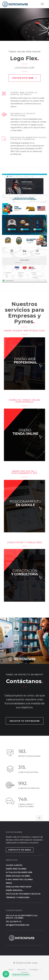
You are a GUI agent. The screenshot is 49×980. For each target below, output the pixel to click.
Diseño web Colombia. (16, 869)
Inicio (11, 970)
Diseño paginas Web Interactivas (24, 331)
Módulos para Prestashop (19, 887)
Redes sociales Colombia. (18, 876)
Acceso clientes (14, 865)
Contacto (34, 970)
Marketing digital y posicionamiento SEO (24, 472)
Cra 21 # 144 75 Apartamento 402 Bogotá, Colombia (22, 917)
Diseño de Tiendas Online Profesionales (25, 401)
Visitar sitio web (25, 78)
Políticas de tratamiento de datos (23, 894)
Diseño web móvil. (15, 890)
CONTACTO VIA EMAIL (20, 850)
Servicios (21, 970)
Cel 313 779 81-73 (14, 922)
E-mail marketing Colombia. (20, 880)
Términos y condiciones (18, 898)
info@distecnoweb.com (18, 925)
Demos (9, 883)
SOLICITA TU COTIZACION (25, 721)
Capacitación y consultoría (25, 543)
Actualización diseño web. (19, 872)
